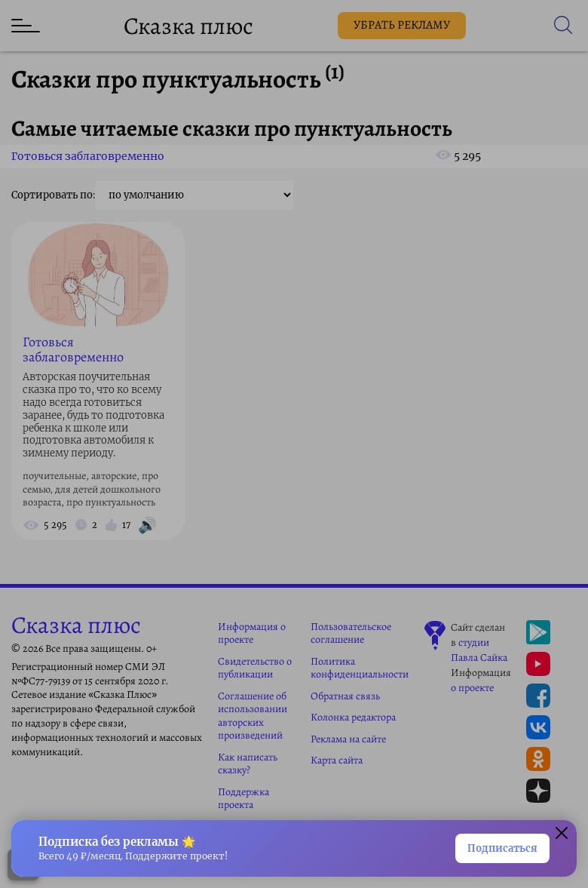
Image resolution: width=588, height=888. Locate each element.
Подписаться (502, 848)
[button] (562, 835)
